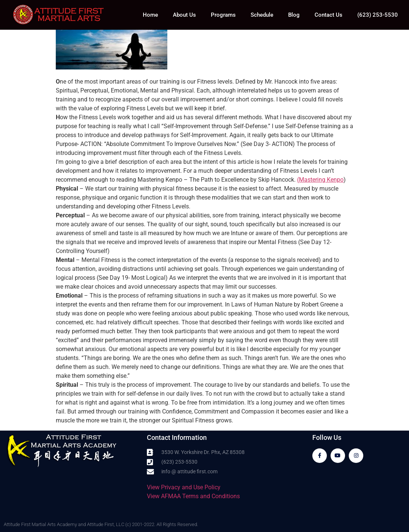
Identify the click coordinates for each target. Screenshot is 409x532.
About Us (184, 15)
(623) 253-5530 (378, 15)
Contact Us (329, 15)
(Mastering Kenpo (320, 180)
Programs (223, 15)
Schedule (262, 15)
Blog (294, 15)
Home (150, 15)
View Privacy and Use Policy (184, 487)
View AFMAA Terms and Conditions (193, 496)
